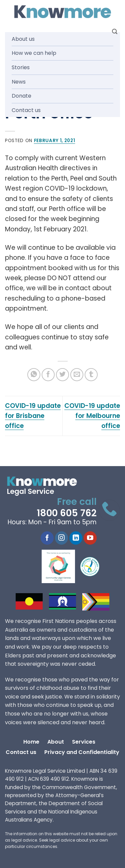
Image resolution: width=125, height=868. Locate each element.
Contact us (26, 110)
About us (23, 39)
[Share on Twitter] (62, 375)
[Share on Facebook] (48, 375)
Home (31, 742)
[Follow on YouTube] (90, 538)
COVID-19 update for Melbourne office (92, 416)
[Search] (115, 32)
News (19, 82)
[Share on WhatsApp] (34, 375)
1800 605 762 (67, 513)
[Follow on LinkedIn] (76, 538)
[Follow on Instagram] (61, 538)
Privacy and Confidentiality (82, 752)
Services (84, 742)
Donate (21, 96)
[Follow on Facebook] (47, 538)
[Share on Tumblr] (91, 375)
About (56, 742)
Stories (21, 67)
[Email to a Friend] (77, 375)
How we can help (34, 53)
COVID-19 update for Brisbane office (33, 416)
